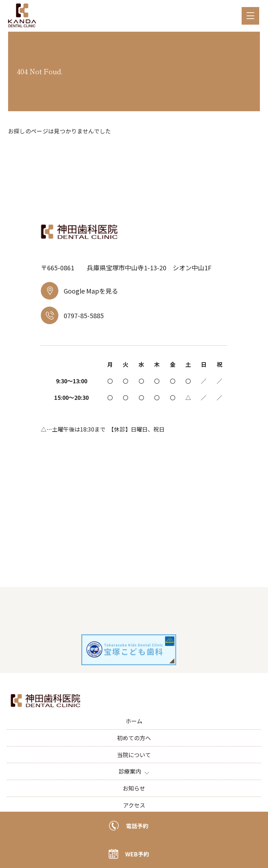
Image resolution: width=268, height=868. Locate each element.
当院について (134, 755)
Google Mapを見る (79, 291)
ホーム (134, 721)
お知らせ (134, 788)
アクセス (134, 805)
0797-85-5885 (72, 315)
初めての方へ (134, 738)
